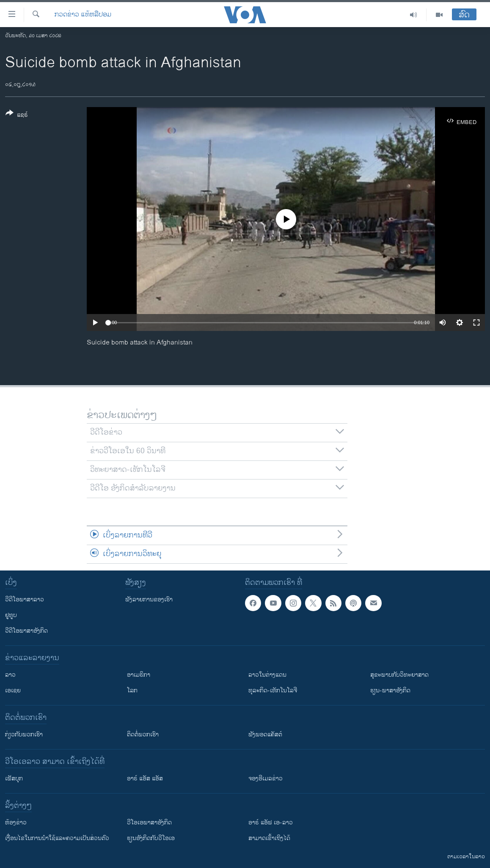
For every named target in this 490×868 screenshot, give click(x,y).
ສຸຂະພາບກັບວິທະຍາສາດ (399, 675)
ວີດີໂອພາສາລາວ (25, 599)
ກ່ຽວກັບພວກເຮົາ (24, 734)
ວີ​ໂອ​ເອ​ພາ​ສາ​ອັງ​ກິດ (149, 823)
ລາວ (10, 675)
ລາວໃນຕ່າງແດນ (267, 675)
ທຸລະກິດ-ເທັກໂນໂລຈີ (273, 690)
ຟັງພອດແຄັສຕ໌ (265, 734)
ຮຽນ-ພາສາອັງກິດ (390, 690)
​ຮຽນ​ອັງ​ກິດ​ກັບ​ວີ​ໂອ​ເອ (151, 838)
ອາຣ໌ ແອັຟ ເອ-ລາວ (271, 823)
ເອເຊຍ (13, 690)
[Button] (17, 116)
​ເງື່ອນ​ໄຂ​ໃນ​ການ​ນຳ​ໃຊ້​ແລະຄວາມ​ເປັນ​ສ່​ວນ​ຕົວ (57, 838)
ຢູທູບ (11, 615)
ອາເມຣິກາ (139, 675)
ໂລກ (132, 690)
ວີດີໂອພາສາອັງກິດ (26, 631)
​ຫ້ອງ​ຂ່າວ (16, 823)
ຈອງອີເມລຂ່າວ (266, 778)
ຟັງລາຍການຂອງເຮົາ (149, 599)
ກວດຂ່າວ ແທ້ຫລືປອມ (83, 15)
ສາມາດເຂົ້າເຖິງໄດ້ (269, 838)
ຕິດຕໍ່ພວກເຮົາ (143, 734)
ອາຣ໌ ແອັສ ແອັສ (145, 778)
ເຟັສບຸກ (14, 778)
